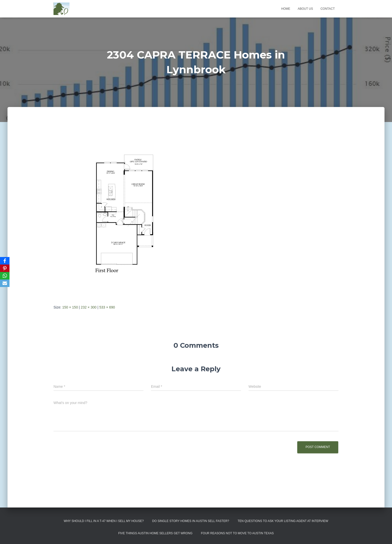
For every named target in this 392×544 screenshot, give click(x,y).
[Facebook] (5, 261)
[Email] (5, 283)
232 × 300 (89, 307)
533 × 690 (107, 307)
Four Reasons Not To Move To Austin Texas (237, 533)
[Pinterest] (5, 268)
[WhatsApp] (5, 276)
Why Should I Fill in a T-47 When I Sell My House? (104, 521)
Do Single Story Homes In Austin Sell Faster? (191, 521)
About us (305, 9)
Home (286, 9)
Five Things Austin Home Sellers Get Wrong (155, 533)
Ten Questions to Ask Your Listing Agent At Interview (283, 521)
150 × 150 (70, 307)
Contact (328, 9)
